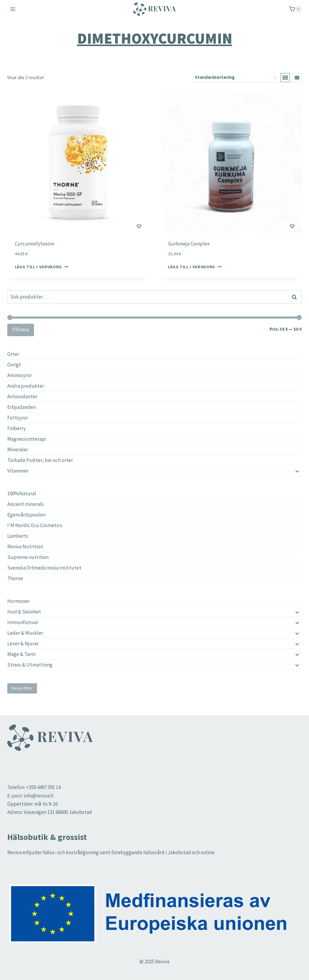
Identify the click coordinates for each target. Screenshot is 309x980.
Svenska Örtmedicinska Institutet (44, 568)
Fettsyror (18, 418)
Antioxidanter (22, 396)
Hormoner (19, 601)
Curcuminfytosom (35, 244)
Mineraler (18, 450)
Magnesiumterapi (27, 439)
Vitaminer (18, 471)
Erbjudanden (22, 407)
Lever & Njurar (23, 644)
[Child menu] (297, 612)
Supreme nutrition (28, 557)
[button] (124, 226)
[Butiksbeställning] (236, 78)
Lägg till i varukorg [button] (42, 267)
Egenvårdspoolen (26, 515)
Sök (294, 297)
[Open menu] (13, 9)
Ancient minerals (25, 504)
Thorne (15, 578)
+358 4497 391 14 (43, 787)
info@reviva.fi (39, 796)
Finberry (17, 428)
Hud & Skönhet (24, 612)
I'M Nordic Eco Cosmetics (35, 525)
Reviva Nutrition (25, 547)
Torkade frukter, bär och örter (40, 460)
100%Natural (22, 493)
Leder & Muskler (25, 633)
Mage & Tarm (21, 654)
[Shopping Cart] (295, 9)
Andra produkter (26, 386)
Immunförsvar (23, 622)
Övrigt (14, 365)
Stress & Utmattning (30, 665)
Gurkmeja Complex (189, 244)
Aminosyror (20, 375)
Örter (13, 354)
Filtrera (21, 329)
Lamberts (18, 536)
